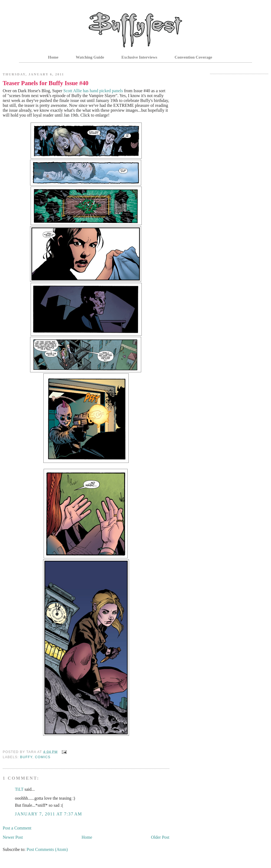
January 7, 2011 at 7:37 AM (49, 814)
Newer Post (13, 837)
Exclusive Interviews (139, 57)
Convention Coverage (193, 57)
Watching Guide (90, 57)
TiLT (19, 789)
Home (53, 57)
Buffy (26, 757)
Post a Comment (17, 828)
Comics (43, 757)
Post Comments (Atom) (47, 849)
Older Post (160, 837)
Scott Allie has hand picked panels (93, 91)
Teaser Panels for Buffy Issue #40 (46, 83)
